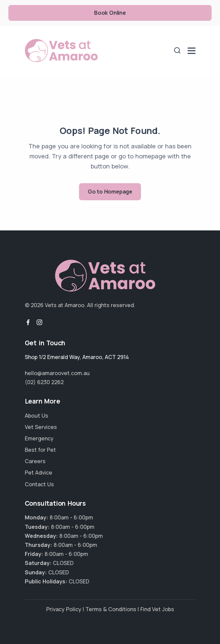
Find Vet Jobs (157, 609)
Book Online (110, 13)
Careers (35, 461)
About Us (36, 416)
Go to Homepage (110, 192)
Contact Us (39, 484)
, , (77, 357)
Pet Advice (39, 473)
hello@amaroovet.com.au (57, 373)
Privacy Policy (64, 609)
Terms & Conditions (111, 609)
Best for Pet (40, 450)
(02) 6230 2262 (44, 382)
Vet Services (41, 427)
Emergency (39, 438)
